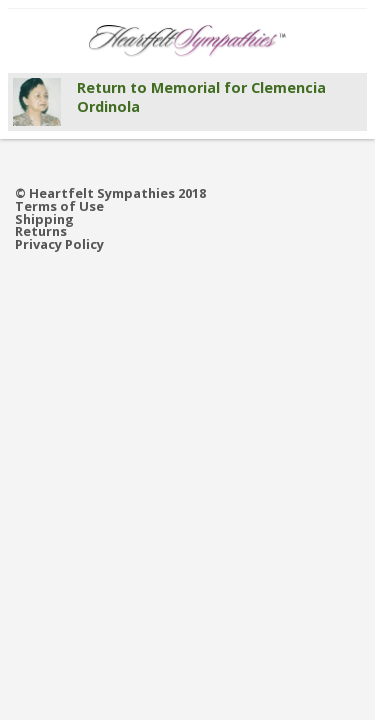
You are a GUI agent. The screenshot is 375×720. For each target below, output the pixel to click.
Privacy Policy (59, 244)
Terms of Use (59, 206)
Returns (41, 231)
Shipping (44, 219)
